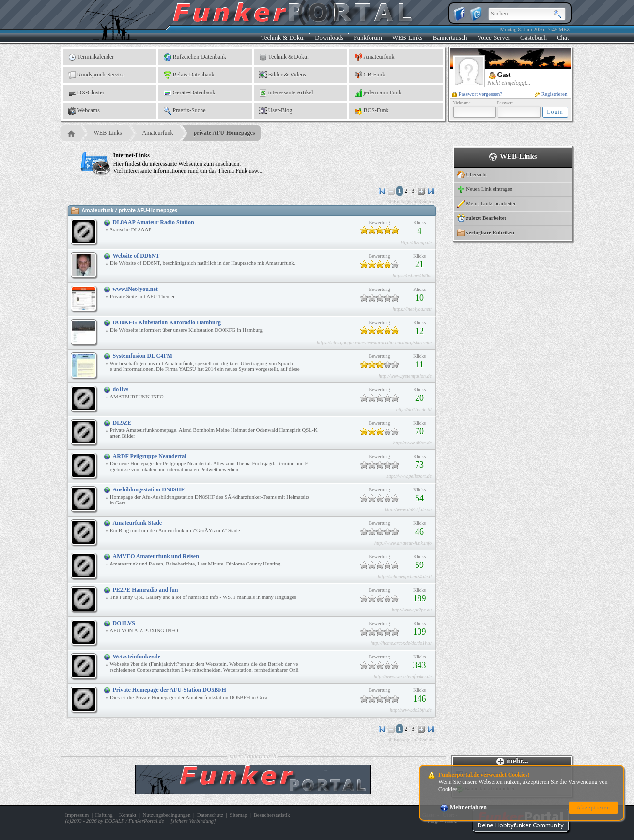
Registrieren (551, 94)
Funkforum (368, 38)
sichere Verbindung (193, 821)
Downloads (329, 38)
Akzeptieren (593, 808)
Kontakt (128, 815)
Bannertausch (450, 38)
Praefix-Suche (185, 111)
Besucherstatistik (272, 815)
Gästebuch (533, 38)
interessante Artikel (286, 93)
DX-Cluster (86, 93)
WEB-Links (408, 38)
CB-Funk (370, 75)
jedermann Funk (378, 93)
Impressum (77, 815)
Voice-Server (494, 38)
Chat (563, 38)
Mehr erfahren (464, 807)
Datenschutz (210, 815)
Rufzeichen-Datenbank (195, 57)
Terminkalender (91, 57)
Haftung (104, 815)
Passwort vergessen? (477, 94)
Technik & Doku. (283, 38)
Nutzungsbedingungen (167, 815)
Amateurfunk (375, 57)
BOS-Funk (372, 111)
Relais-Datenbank (189, 75)
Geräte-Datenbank (190, 93)
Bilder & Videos (283, 75)
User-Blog (276, 111)
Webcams (84, 111)
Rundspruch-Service (97, 75)
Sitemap (238, 815)
